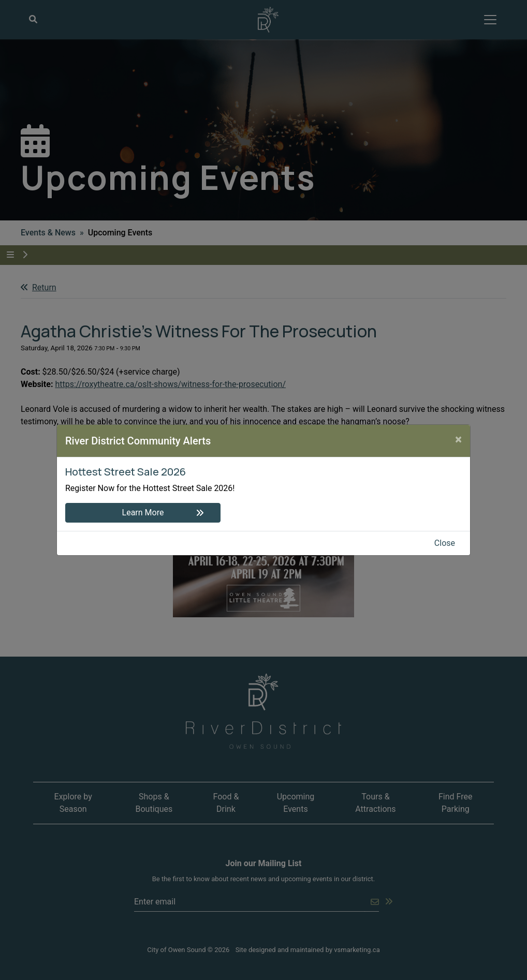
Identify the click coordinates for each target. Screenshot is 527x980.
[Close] (458, 439)
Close (445, 543)
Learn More (143, 513)
